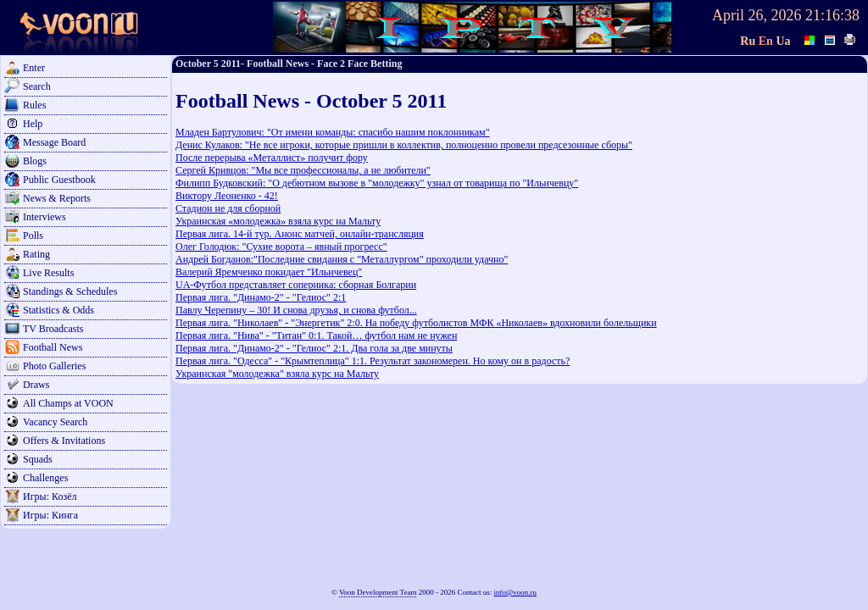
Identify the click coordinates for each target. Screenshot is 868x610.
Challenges (45, 478)
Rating (36, 254)
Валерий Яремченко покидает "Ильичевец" (269, 272)
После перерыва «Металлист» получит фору (272, 158)
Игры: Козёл (50, 496)
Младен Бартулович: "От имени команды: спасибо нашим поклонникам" (333, 132)
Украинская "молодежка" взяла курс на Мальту (277, 374)
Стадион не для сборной (228, 208)
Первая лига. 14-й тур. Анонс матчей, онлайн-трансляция (300, 234)
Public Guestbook (59, 180)
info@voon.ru (515, 592)
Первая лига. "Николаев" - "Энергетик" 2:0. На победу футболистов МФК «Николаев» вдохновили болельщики (416, 323)
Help (33, 124)
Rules (34, 105)
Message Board (54, 142)
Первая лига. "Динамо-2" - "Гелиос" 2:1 (261, 297)
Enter (34, 68)
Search (37, 86)
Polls (33, 236)
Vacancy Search (55, 422)
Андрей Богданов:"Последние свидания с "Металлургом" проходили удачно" (342, 259)
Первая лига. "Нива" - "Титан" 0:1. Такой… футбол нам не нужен (316, 335)
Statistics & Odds (58, 310)
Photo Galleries (54, 366)
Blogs (35, 161)
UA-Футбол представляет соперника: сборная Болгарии (296, 285)
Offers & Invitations (64, 441)
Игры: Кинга (50, 515)
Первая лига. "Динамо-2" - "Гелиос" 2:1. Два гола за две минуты (314, 348)
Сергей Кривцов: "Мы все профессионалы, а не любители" (303, 170)
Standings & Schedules (70, 291)
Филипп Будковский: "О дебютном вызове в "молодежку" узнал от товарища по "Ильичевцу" (377, 183)
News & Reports (57, 198)
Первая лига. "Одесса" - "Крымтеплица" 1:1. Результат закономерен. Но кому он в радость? (373, 361)
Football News (53, 347)
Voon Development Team (378, 592)
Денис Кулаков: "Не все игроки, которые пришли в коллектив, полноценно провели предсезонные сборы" (404, 145)
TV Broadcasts (53, 329)
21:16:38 (832, 15)
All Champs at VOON (68, 403)
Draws (36, 385)
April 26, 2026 (757, 15)
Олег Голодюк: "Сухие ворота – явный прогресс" (281, 247)
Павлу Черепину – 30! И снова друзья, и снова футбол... (296, 310)
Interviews (45, 217)
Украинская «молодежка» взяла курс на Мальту (278, 221)
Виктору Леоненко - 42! (227, 196)
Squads (38, 459)
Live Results (48, 273)
